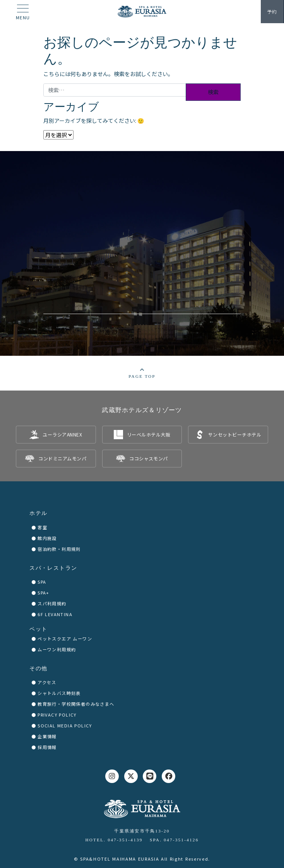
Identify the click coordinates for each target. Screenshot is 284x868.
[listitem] (56, 435)
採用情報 (47, 747)
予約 (272, 11)
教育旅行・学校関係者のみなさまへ (76, 704)
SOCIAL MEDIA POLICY (65, 725)
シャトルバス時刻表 (59, 693)
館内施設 (47, 538)
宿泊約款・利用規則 (59, 549)
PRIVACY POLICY (57, 715)
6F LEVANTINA (55, 614)
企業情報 (47, 736)
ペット (38, 629)
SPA (42, 582)
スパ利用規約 (52, 603)
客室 (42, 527)
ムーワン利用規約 (57, 649)
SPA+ (44, 593)
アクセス (47, 682)
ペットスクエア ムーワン (65, 639)
